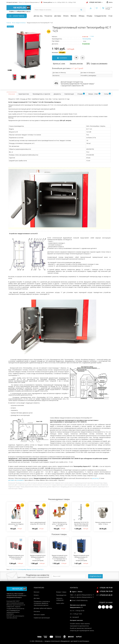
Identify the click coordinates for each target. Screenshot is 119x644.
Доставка (58, 16)
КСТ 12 (12, 569)
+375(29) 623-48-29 (106, 595)
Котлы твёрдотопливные (19, 23)
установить (20, 480)
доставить (12, 480)
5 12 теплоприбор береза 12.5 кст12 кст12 (28, 569)
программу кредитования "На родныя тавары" (78, 84)
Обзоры (82, 16)
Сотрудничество (100, 16)
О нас (110, 16)
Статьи (107, 94)
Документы (57, 94)
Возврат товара (61, 592)
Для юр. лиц (38, 16)
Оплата (66, 16)
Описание (12, 94)
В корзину (62, 58)
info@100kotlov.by (82, 600)
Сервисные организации (42, 618)
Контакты (37, 611)
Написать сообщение (60, 599)
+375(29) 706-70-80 (105, 591)
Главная (9, 23)
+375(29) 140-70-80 (95, 2)
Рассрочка (48, 16)
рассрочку (95, 478)
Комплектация (69, 94)
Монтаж (74, 16)
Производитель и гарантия (41, 94)
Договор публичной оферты (43, 608)
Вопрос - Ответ (94, 94)
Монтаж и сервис (39, 615)
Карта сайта (60, 603)
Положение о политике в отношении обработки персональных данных (42, 603)
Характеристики (24, 94)
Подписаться (95, 576)
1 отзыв (92, 36)
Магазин (37, 592)
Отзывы (89, 16)
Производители (61, 595)
